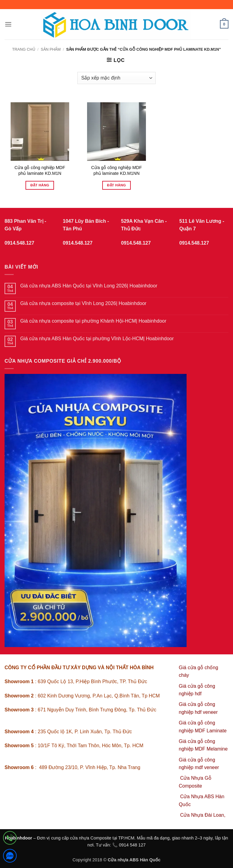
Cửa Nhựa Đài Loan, (203, 815)
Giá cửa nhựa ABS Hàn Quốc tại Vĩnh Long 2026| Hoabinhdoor (89, 286)
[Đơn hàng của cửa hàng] (116, 78)
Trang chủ (24, 49)
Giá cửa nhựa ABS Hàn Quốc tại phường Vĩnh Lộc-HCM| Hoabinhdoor (97, 339)
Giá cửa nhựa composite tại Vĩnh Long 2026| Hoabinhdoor (83, 303)
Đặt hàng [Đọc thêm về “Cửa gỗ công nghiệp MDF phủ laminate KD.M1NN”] (116, 185)
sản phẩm (51, 49)
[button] (8, 24)
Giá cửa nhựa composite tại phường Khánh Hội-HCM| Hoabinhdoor (93, 321)
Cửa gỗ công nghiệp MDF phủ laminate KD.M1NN (116, 170)
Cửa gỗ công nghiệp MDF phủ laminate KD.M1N (40, 170)
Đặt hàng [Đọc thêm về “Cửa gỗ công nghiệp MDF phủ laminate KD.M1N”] (40, 185)
